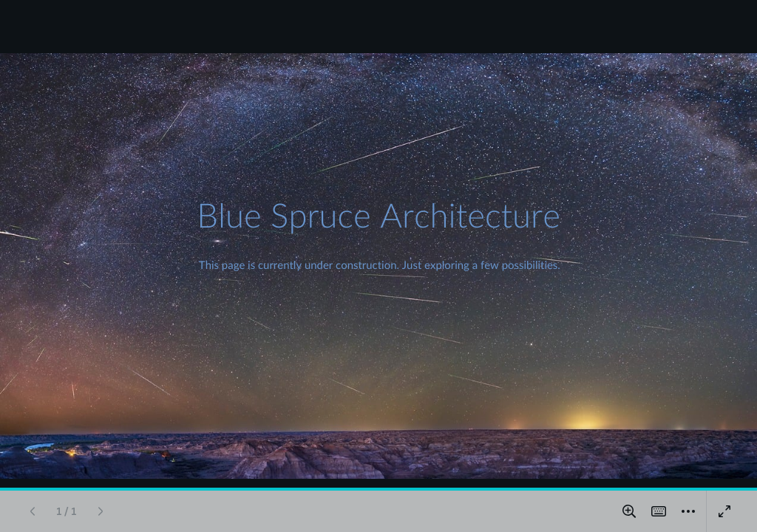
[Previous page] (33, 511)
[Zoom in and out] (629, 511)
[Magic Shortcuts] (659, 511)
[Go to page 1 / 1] (67, 511)
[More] (688, 511)
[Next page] (101, 511)
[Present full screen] (724, 511)
